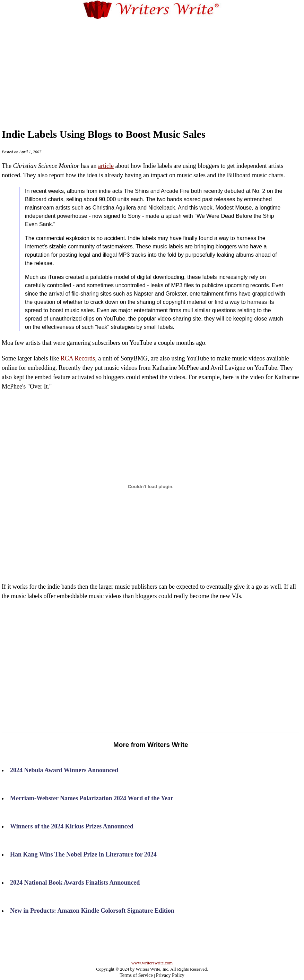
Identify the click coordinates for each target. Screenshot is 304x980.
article (106, 166)
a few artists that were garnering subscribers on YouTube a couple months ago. (151, 627)
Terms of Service (136, 975)
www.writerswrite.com (152, 963)
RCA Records (78, 358)
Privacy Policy (170, 975)
